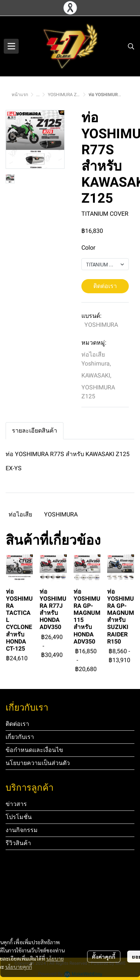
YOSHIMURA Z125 (66, 95)
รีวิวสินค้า (18, 843)
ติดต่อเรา (105, 286)
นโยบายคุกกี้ (19, 967)
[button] (131, 46)
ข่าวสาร (16, 804)
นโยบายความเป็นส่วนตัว (38, 763)
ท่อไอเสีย (20, 514)
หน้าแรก (20, 95)
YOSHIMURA (101, 325)
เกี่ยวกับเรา (20, 737)
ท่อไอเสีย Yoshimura (96, 359)
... (38, 95)
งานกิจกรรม (22, 830)
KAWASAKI (96, 375)
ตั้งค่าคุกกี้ (104, 957)
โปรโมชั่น (19, 817)
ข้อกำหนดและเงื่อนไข (34, 750)
